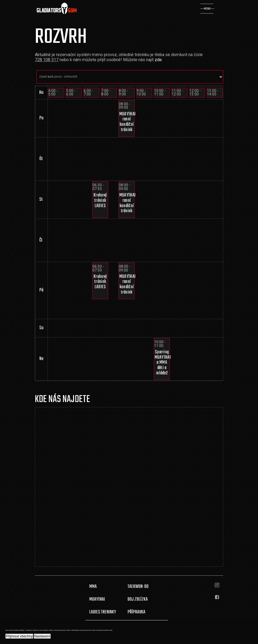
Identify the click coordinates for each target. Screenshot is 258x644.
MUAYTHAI (97, 599)
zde (158, 60)
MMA (93, 587)
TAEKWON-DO (138, 587)
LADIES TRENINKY (103, 612)
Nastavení (42, 636)
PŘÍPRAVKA (136, 612)
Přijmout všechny (19, 636)
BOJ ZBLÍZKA (138, 599)
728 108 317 (47, 60)
